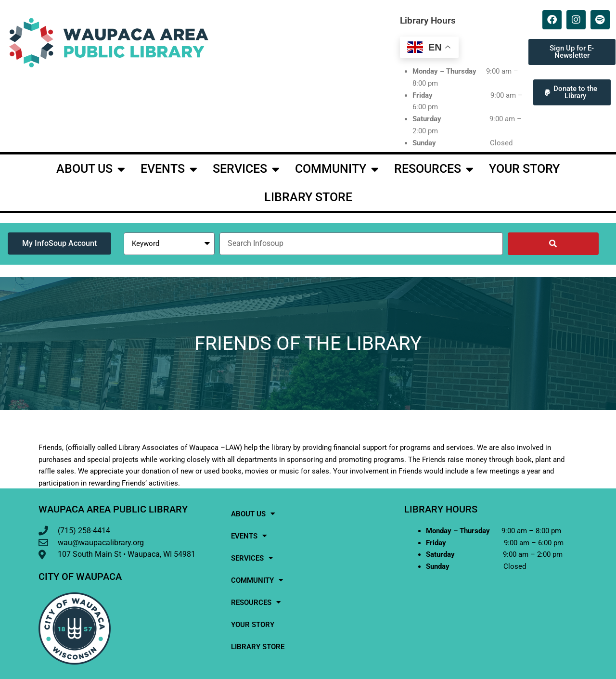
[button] (572, 92)
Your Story (524, 169)
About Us (91, 169)
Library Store (308, 197)
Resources (434, 169)
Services (246, 169)
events (169, 169)
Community (337, 169)
